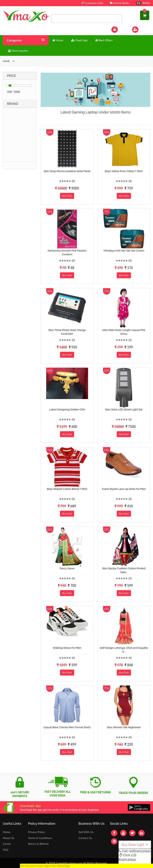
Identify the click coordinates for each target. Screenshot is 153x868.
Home (6, 832)
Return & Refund (38, 844)
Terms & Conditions (40, 838)
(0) (73, 181)
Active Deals (119, 3)
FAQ (6, 850)
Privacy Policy (37, 832)
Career (7, 844)
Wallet (143, 3)
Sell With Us (86, 832)
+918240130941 (139, 851)
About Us (9, 838)
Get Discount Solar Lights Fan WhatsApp (45, 866)
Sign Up (141, 29)
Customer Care (92, 3)
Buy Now (67, 196)
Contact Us (85, 838)
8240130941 (127, 860)
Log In (119, 29)
